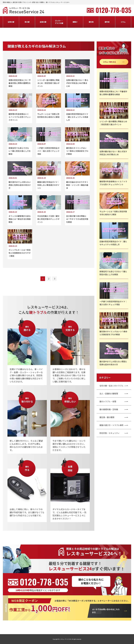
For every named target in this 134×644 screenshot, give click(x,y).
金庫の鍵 (43, 22)
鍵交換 (91, 22)
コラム (123, 22)
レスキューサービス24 (65, 639)
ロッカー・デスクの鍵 (59, 22)
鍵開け (75, 22)
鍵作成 (107, 22)
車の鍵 (27, 22)
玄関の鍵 (11, 22)
